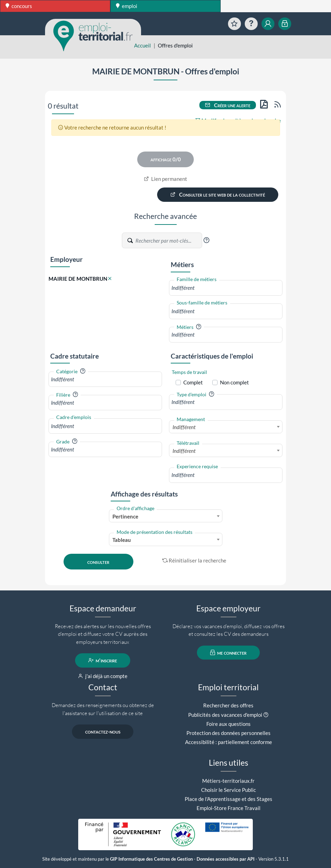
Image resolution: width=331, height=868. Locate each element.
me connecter (229, 653)
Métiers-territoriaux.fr (228, 781)
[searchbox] (226, 288)
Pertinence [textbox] (125, 516)
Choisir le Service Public (229, 790)
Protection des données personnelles (229, 733)
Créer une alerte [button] (228, 105)
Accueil (142, 45)
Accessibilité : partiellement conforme (229, 742)
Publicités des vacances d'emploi (225, 715)
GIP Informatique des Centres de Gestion (151, 859)
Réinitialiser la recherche (194, 560)
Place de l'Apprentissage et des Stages (229, 799)
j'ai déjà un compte (103, 676)
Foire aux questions (229, 724)
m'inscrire (103, 660)
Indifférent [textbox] (184, 427)
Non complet (234, 382)
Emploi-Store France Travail (229, 808)
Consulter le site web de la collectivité (218, 194)
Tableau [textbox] (122, 540)
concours (19, 6)
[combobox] (226, 288)
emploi (127, 6)
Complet (193, 382)
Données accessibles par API (226, 859)
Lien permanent (166, 179)
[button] (206, 240)
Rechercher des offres (228, 705)
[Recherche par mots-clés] (168, 241)
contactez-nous (103, 731)
